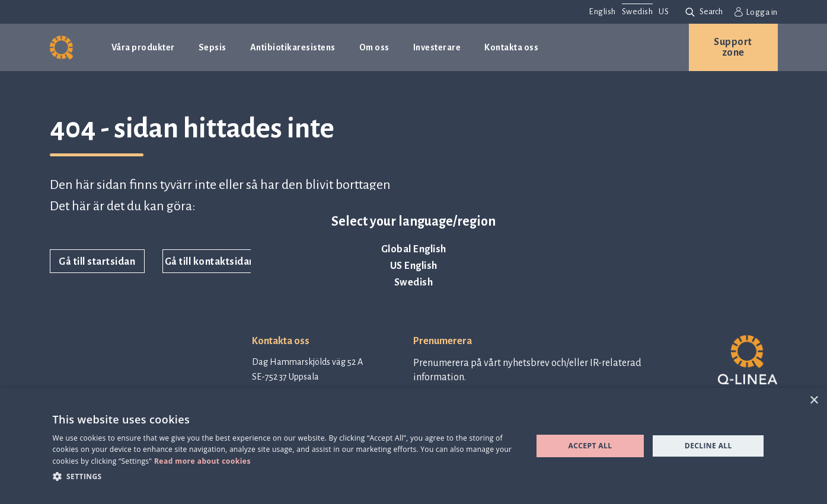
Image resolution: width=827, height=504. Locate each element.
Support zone (733, 47)
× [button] (814, 401)
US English (414, 266)
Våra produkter (143, 47)
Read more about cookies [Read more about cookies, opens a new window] (202, 461)
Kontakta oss (511, 47)
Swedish (414, 283)
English (602, 12)
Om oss (374, 47)
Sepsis (213, 47)
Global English (414, 249)
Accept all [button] (590, 446)
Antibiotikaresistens (293, 47)
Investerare (437, 47)
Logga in (756, 12)
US (664, 12)
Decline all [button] (708, 446)
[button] (285, 476)
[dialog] (413, 446)
